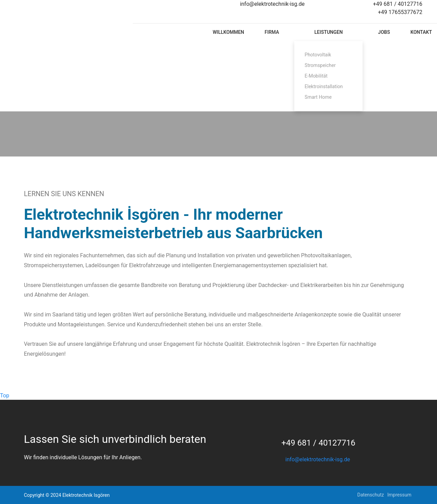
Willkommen (228, 32)
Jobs (384, 32)
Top (5, 396)
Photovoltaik (318, 55)
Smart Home (318, 97)
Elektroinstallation (324, 86)
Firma (272, 32)
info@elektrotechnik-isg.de (318, 459)
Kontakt (421, 32)
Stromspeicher (320, 65)
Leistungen (329, 32)
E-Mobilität (316, 76)
